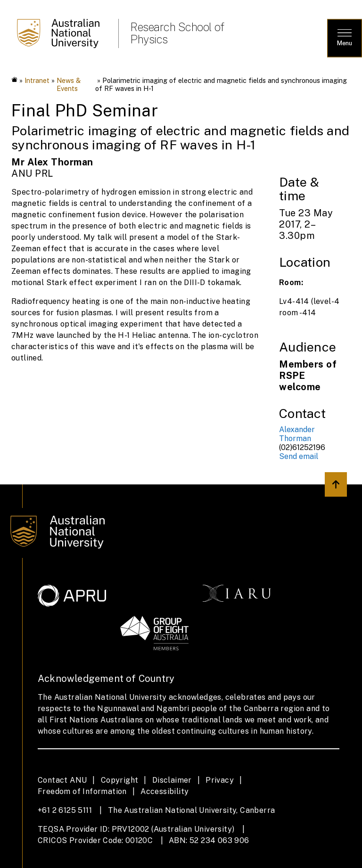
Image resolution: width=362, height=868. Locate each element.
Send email (299, 456)
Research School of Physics (177, 33)
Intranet (37, 80)
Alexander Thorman (297, 434)
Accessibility (165, 791)
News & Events (69, 84)
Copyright (120, 780)
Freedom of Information (82, 791)
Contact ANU (62, 780)
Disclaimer (172, 780)
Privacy (220, 780)
